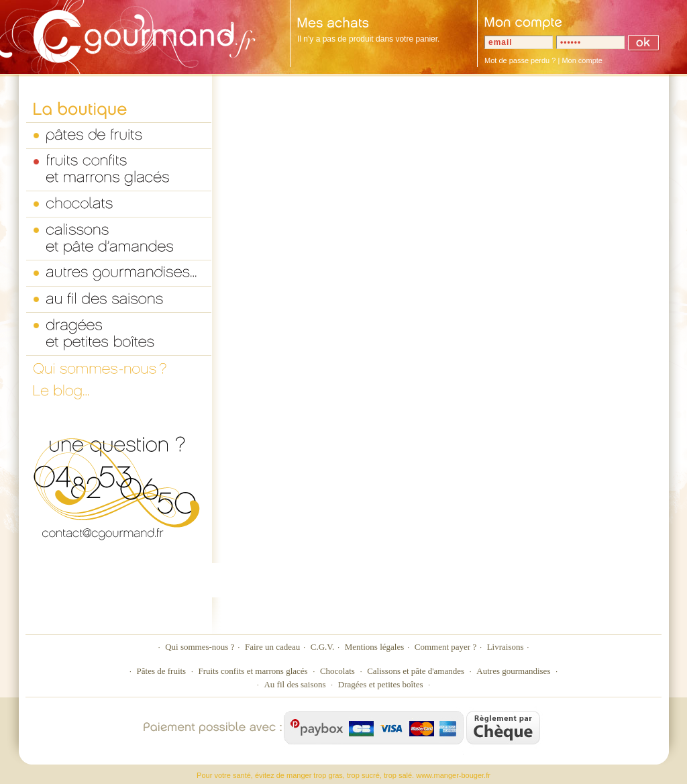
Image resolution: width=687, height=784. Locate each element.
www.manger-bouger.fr (453, 775)
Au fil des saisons (295, 684)
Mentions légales (374, 647)
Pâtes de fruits (162, 671)
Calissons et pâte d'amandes (416, 671)
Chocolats (337, 671)
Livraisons (506, 647)
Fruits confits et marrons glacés (253, 671)
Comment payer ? (445, 647)
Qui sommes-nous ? (200, 647)
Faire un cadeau (272, 647)
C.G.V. (323, 647)
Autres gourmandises (513, 671)
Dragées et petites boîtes (381, 684)
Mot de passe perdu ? (520, 60)
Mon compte (582, 60)
